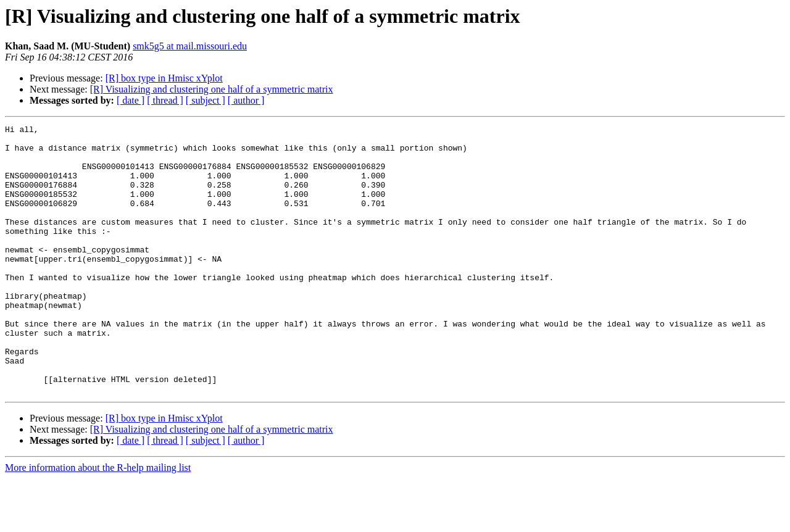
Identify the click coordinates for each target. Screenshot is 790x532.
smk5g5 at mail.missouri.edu (190, 46)
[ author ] (246, 100)
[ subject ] (206, 100)
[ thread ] (165, 100)
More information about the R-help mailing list (98, 521)
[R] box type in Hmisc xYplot (164, 78)
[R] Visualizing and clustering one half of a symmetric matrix (212, 89)
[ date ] (131, 100)
